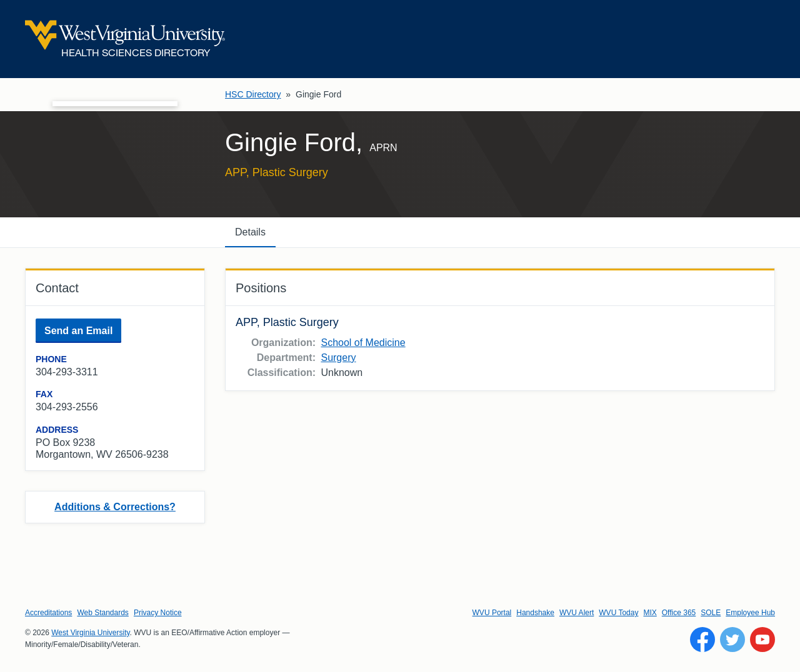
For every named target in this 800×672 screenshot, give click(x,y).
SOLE (711, 613)
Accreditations (48, 613)
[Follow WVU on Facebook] (702, 640)
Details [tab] (250, 232)
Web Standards (103, 613)
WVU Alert (577, 613)
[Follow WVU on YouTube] (762, 640)
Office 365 (679, 613)
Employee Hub (750, 613)
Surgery (338, 358)
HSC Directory (253, 94)
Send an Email (78, 331)
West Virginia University (90, 633)
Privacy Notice (158, 613)
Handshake (535, 613)
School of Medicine (363, 343)
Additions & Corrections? (115, 507)
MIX (650, 613)
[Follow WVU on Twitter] (732, 640)
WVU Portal (492, 613)
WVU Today (618, 613)
